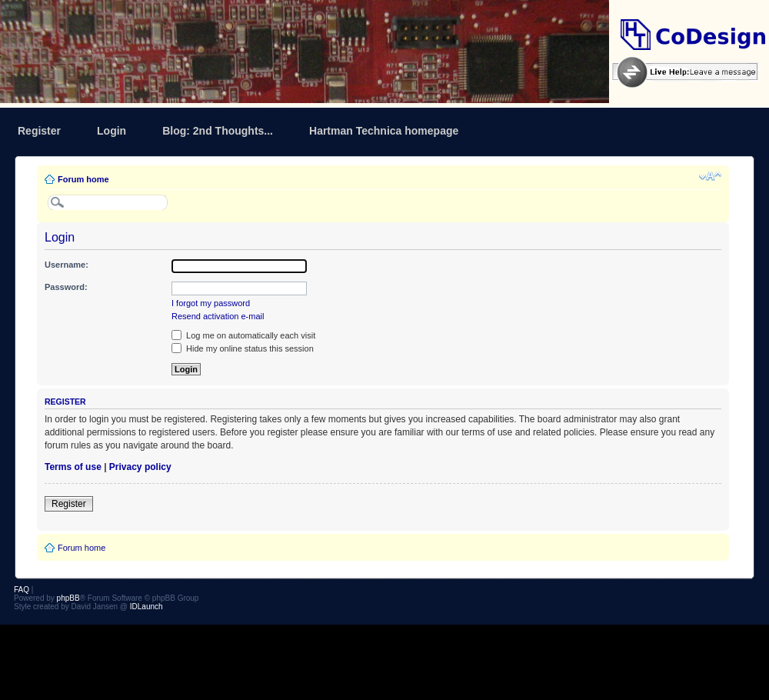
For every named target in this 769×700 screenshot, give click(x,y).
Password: (66, 287)
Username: (67, 265)
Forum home (83, 179)
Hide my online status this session (243, 348)
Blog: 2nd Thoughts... (218, 131)
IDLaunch (146, 607)
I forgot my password (211, 303)
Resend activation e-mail (218, 316)
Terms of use (73, 467)
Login (112, 131)
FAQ (22, 590)
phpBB (68, 598)
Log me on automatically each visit (243, 335)
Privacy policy (140, 467)
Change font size (710, 176)
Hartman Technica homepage (384, 131)
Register (39, 131)
